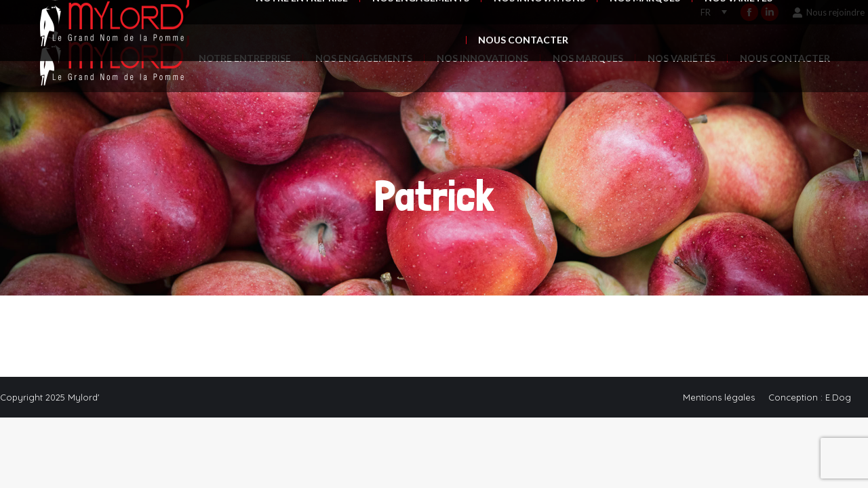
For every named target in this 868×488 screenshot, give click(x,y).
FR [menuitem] (706, 12)
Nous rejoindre (828, 13)
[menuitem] (711, 12)
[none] (714, 13)
